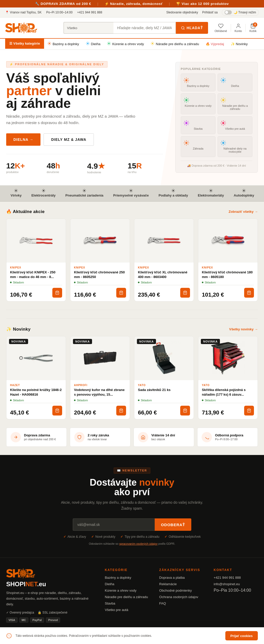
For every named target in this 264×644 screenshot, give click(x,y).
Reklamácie (168, 584)
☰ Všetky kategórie (25, 43)
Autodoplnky (244, 193)
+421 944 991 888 (90, 12)
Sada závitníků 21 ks (154, 390)
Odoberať (173, 525)
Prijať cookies (242, 636)
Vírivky (16, 193)
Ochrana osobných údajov (179, 597)
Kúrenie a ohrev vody (125, 44)
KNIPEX (16, 268)
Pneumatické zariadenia (84, 193)
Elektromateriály (211, 193)
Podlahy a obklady (173, 193)
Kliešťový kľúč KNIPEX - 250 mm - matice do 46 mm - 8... (33, 275)
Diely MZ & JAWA (69, 140)
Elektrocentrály (44, 193)
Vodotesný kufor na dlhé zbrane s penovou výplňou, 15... (99, 392)
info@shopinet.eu (227, 584)
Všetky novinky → (244, 329)
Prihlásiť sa (210, 12)
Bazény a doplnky (63, 44)
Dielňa (93, 44)
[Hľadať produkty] (145, 28)
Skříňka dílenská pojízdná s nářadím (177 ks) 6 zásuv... (224, 392)
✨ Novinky (239, 44)
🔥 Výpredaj (215, 44)
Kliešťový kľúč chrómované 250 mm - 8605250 (99, 275)
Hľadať (192, 28)
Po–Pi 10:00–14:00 (59, 12)
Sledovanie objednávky (182, 12)
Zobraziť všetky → (243, 212)
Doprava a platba (172, 578)
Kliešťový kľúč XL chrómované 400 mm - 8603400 (163, 275)
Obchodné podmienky (176, 590)
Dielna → (23, 140)
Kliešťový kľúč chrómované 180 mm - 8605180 (227, 275)
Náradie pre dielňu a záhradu (175, 44)
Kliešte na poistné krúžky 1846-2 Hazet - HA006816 (36, 392)
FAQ (163, 603)
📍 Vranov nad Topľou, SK (23, 12)
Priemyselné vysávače (131, 193)
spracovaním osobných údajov (138, 544)
